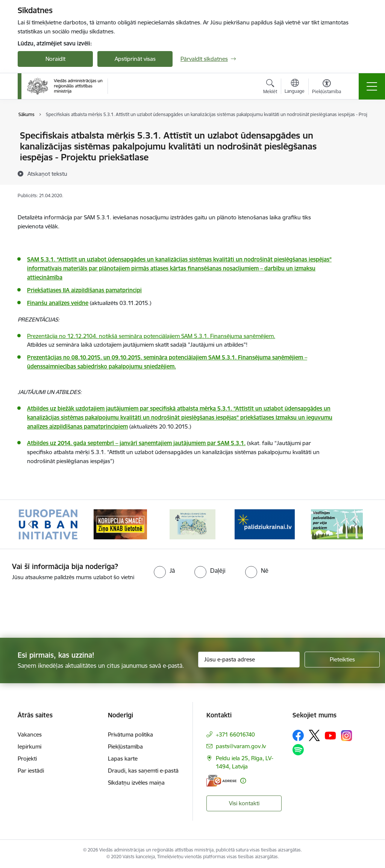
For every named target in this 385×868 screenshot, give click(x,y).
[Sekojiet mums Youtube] (330, 735)
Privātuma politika (130, 734)
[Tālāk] (355, 524)
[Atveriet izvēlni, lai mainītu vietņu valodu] (295, 87)
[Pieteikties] (342, 660)
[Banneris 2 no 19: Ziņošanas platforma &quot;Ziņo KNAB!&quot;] (120, 524)
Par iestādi (31, 771)
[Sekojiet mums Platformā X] (314, 735)
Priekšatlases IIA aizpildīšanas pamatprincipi (84, 290)
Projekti (27, 759)
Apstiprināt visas (135, 59)
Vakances (30, 734)
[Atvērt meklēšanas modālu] (270, 88)
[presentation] (63, 610)
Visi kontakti (244, 803)
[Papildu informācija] (243, 781)
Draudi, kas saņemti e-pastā (143, 771)
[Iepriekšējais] (30, 524)
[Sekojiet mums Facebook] (298, 735)
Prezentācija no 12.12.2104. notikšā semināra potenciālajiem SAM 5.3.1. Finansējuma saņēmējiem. (151, 336)
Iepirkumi (30, 746)
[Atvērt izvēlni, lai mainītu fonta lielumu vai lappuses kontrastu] (327, 88)
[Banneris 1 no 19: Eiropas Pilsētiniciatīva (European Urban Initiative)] (48, 524)
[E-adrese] (221, 781)
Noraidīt (55, 59)
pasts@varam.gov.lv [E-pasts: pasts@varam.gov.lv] (241, 746)
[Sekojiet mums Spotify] (298, 750)
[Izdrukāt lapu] (357, 132)
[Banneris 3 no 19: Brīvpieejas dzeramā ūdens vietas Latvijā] (192, 524)
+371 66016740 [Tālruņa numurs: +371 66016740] (235, 734)
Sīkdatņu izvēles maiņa (136, 783)
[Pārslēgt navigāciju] (372, 86)
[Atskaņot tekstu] (47, 174)
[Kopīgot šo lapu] (357, 151)
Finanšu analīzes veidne (58, 303)
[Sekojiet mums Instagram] (347, 736)
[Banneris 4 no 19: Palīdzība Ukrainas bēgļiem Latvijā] (265, 524)
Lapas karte (123, 759)
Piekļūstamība (125, 746)
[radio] (164, 571)
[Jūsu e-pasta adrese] (249, 660)
